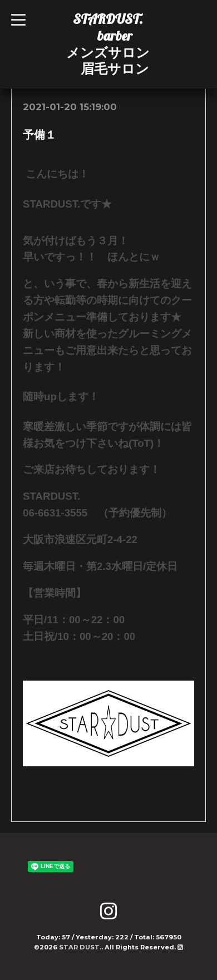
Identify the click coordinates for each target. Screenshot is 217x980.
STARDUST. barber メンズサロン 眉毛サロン (108, 44)
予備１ (40, 135)
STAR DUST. (80, 947)
